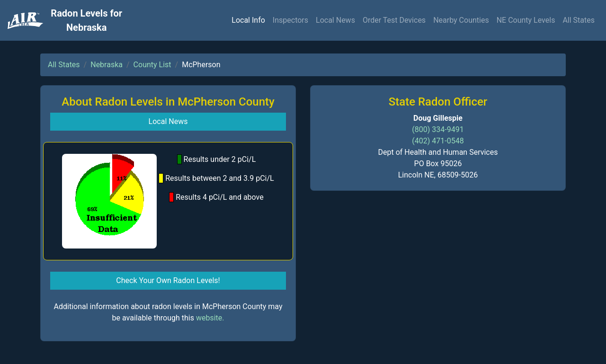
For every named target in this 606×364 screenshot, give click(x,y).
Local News (335, 20)
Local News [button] (168, 121)
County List (152, 65)
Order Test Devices (394, 20)
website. (210, 318)
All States (579, 20)
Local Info (248, 20)
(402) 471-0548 (438, 141)
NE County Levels (526, 20)
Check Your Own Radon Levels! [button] (168, 280)
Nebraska (107, 65)
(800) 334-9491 (438, 129)
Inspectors (290, 20)
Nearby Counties (461, 20)
